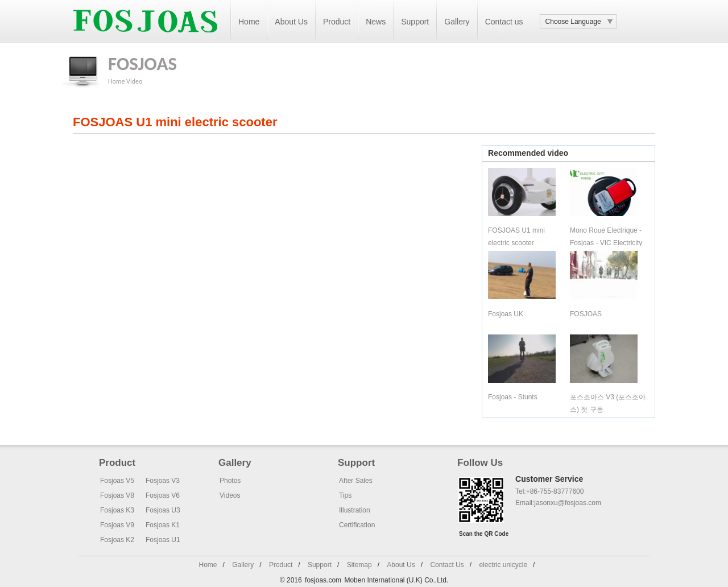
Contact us (504, 22)
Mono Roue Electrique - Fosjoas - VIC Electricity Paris (606, 243)
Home (249, 22)
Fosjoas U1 (163, 540)
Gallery (457, 22)
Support (415, 22)
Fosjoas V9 (117, 525)
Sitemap (359, 565)
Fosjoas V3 (163, 481)
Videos (230, 495)
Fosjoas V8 (117, 495)
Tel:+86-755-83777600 (549, 491)
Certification (357, 525)
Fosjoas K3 (117, 510)
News (376, 22)
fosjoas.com (323, 580)
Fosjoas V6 (163, 495)
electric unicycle (503, 565)
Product (337, 22)
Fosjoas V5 (117, 481)
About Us (291, 22)
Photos (230, 481)
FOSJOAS (586, 314)
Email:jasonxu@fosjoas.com (558, 503)
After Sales (356, 481)
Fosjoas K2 (117, 540)
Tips (345, 495)
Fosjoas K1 (163, 525)
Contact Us (447, 565)
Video (134, 81)
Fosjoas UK (506, 314)
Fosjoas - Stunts (513, 397)
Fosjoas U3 (163, 510)
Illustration (355, 510)
